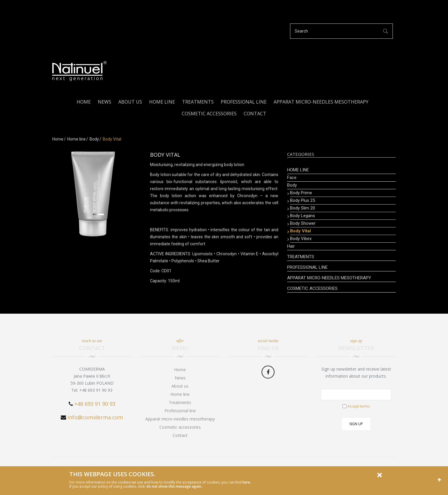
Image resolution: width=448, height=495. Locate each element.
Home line (162, 102)
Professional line (244, 102)
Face (292, 178)
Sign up (356, 424)
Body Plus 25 (303, 200)
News (105, 102)
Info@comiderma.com (95, 417)
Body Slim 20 (303, 208)
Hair (291, 246)
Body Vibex (301, 239)
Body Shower (303, 223)
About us (130, 102)
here (246, 482)
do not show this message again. (174, 486)
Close (380, 475)
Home (84, 102)
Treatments (198, 102)
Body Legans (303, 216)
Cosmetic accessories (209, 114)
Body (94, 139)
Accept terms (359, 406)
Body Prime (301, 193)
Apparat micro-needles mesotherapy (321, 102)
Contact (255, 114)
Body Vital (300, 231)
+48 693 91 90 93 (95, 404)
